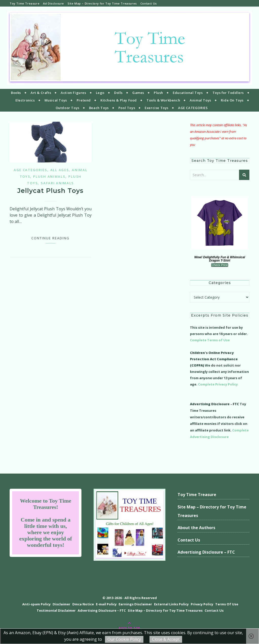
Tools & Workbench (163, 100)
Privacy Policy (202, 604)
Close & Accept (166, 639)
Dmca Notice (83, 604)
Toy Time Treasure (25, 3)
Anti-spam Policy (36, 604)
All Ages (60, 170)
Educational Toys (188, 93)
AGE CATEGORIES (193, 108)
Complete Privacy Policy (218, 384)
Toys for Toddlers (228, 93)
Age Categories (30, 170)
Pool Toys (127, 108)
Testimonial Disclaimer (56, 610)
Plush (158, 93)
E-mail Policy (106, 604)
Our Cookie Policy (124, 639)
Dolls (118, 93)
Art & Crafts (41, 93)
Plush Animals (49, 176)
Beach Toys (99, 108)
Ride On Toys (232, 100)
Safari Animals (57, 183)
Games (138, 93)
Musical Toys (56, 100)
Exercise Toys (157, 108)
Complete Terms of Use (210, 340)
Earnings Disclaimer (135, 604)
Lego (100, 93)
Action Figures (73, 93)
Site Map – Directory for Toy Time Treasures (102, 3)
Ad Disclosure (53, 3)
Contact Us (149, 3)
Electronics (25, 100)
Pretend (84, 100)
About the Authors (196, 528)
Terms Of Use (227, 604)
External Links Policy (171, 604)
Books (16, 93)
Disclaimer (61, 604)
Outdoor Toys (68, 108)
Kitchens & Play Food (119, 100)
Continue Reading (50, 238)
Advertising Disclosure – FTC (206, 552)
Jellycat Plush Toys (50, 191)
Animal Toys (200, 100)
